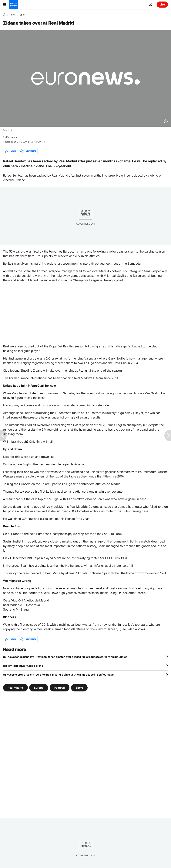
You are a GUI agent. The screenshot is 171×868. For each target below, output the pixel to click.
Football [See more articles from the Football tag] (60, 687)
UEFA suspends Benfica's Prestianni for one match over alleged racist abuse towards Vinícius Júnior (65, 657)
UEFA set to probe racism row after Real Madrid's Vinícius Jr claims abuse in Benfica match (59, 675)
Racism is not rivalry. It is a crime (23, 666)
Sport (22, 15)
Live (162, 4)
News (12, 15)
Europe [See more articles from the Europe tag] (39, 687)
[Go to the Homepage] (14, 5)
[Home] (4, 15)
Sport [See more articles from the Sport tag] (79, 687)
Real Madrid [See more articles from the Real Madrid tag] (15, 687)
